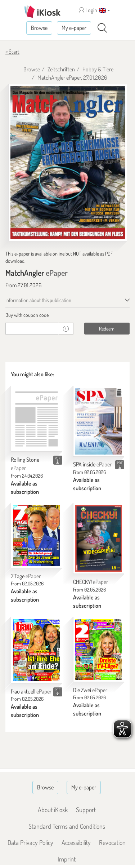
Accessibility (76, 842)
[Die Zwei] (99, 649)
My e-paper (74, 28)
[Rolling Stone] (37, 419)
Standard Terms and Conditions (67, 826)
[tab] (67, 315)
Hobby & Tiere (98, 69)
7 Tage (26, 576)
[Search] (102, 28)
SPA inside (92, 464)
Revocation (112, 842)
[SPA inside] (99, 421)
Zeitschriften (61, 69)
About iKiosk (53, 810)
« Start (12, 52)
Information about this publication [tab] (38, 300)
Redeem (107, 329)
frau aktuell (31, 691)
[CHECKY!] (99, 538)
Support (86, 810)
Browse (39, 28)
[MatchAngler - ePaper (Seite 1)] (68, 163)
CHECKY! (91, 582)
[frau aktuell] (37, 650)
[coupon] (32, 329)
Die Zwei (90, 690)
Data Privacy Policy (30, 842)
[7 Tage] (37, 535)
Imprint (67, 859)
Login (88, 10)
